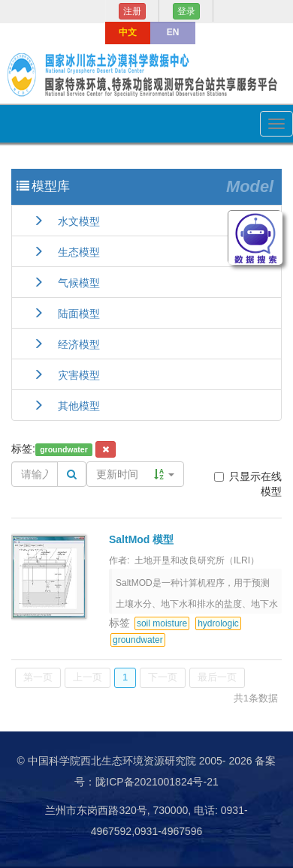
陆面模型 (66, 314)
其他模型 (66, 406)
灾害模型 (66, 375)
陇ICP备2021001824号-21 (157, 782)
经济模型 (66, 344)
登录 (186, 11)
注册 (132, 11)
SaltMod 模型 (141, 539)
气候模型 (66, 283)
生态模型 (66, 252)
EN (173, 32)
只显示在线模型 (248, 484)
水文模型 (66, 221)
